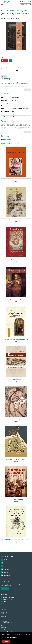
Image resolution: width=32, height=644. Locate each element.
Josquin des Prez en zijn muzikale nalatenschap (16, 340)
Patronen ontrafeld (16, 380)
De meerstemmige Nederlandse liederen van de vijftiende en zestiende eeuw (16, 540)
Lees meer (5, 639)
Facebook (5, 560)
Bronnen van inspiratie (16, 300)
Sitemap (4, 604)
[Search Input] (26, 4)
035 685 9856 (4, 616)
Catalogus (5, 602)
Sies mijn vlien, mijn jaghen (16, 220)
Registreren (20, 1)
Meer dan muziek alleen (16, 180)
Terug (4, 76)
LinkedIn (5, 566)
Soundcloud (6, 575)
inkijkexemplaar (7, 140)
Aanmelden (5, 589)
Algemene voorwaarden (8, 597)
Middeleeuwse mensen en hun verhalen (16, 459)
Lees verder (27, 90)
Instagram (5, 563)
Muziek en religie (16, 419)
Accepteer (5, 642)
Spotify (4, 572)
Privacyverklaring (7, 600)
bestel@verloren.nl (5, 629)
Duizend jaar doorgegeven (16, 499)
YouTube (5, 569)
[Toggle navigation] (2, 5)
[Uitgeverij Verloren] (5, 2)
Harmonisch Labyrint (16, 260)
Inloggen (28, 1)
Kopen (4, 61)
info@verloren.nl (5, 618)
